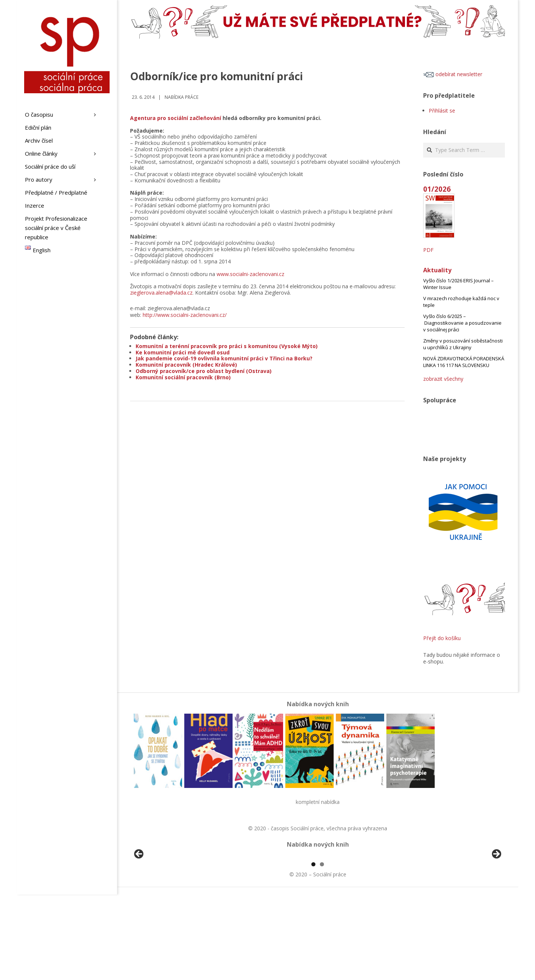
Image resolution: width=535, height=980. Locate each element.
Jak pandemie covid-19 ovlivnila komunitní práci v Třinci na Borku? (224, 358)
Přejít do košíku (442, 638)
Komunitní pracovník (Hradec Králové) (186, 365)
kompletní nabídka (318, 802)
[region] (318, 899)
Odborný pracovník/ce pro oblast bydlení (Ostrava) (204, 371)
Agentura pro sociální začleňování (176, 118)
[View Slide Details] (160, 899)
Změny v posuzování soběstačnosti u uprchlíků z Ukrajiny (463, 344)
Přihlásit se (442, 111)
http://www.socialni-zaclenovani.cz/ (185, 315)
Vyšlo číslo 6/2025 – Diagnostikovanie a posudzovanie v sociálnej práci (462, 323)
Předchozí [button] (139, 897)
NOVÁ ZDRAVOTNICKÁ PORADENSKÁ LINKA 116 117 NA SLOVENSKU (464, 362)
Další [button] (496, 897)
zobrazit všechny (443, 379)
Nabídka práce (181, 97)
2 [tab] (322, 950)
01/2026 (437, 189)
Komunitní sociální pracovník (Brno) (183, 377)
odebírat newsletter (453, 74)
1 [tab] (313, 950)
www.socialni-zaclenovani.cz (250, 274)
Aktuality (437, 270)
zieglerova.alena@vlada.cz (161, 293)
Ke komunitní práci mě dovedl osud (183, 352)
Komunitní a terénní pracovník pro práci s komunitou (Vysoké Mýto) (227, 346)
